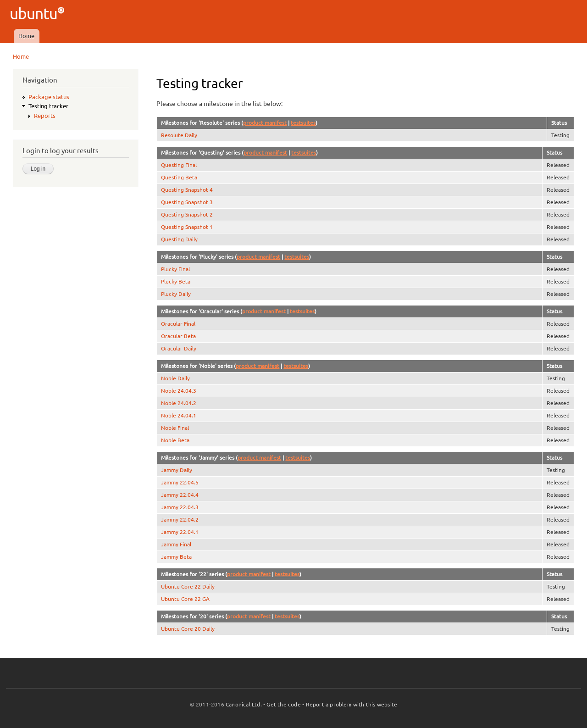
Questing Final (179, 165)
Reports (45, 116)
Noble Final (175, 428)
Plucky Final (175, 269)
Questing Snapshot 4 (187, 190)
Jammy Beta (176, 557)
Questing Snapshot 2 (187, 214)
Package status (49, 97)
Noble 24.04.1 (179, 415)
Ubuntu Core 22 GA (185, 599)
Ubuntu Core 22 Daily (188, 586)
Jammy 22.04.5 (180, 482)
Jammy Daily (177, 470)
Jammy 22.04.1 (180, 532)
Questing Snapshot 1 (187, 227)
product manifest (265, 123)
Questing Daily (179, 239)
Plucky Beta (176, 281)
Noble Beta (175, 440)
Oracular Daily (179, 348)
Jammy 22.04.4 (180, 495)
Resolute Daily (179, 135)
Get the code (283, 704)
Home (26, 36)
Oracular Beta (178, 336)
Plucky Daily (176, 294)
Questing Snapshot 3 (187, 202)
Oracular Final (178, 324)
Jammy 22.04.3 (180, 507)
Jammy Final (176, 544)
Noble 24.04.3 (179, 391)
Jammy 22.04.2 (180, 520)
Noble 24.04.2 (179, 403)
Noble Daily (175, 378)
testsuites (303, 123)
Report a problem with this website (352, 704)
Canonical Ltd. (244, 704)
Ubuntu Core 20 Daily (188, 629)
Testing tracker (48, 106)
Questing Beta (179, 177)
